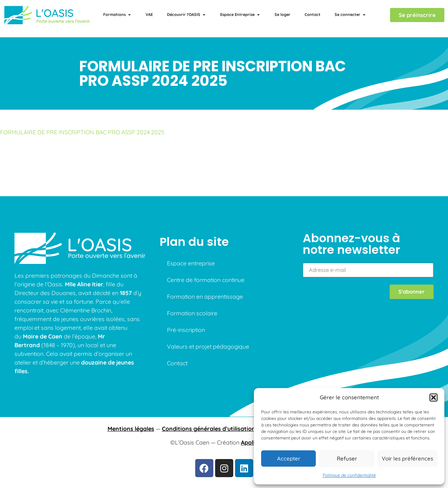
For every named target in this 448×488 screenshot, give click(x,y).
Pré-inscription (186, 330)
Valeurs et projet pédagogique (208, 346)
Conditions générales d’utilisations (210, 429)
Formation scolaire (192, 313)
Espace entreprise (191, 263)
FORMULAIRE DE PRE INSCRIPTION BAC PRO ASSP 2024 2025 (82, 132)
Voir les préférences (407, 458)
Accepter (289, 458)
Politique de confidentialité (349, 475)
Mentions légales (131, 429)
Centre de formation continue (206, 280)
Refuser (347, 458)
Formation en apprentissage (205, 296)
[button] (434, 397)
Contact (177, 363)
